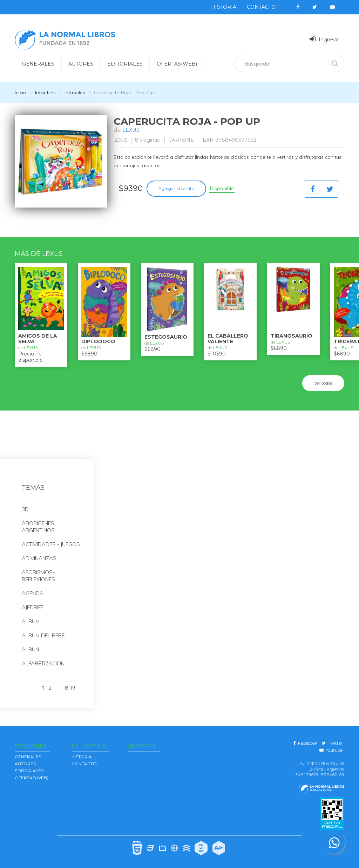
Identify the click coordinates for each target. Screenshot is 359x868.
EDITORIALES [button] (125, 64)
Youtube (331, 745)
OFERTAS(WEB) (177, 64)
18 (66, 683)
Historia (224, 7)
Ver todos (323, 378)
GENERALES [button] (38, 64)
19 (73, 683)
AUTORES (25, 759)
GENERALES (28, 752)
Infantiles (45, 93)
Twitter (332, 738)
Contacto (261, 7)
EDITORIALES (29, 766)
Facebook (305, 738)
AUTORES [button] (81, 64)
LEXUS (132, 130)
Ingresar (324, 39)
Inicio (21, 93)
